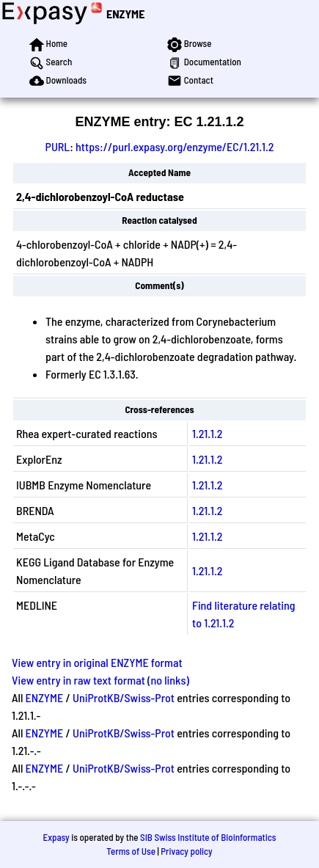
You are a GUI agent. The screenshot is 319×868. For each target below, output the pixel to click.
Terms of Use (131, 851)
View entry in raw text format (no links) (100, 680)
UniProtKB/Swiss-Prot (124, 697)
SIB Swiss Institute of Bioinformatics (208, 837)
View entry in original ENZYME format (97, 662)
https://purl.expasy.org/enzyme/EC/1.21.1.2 (175, 146)
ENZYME (125, 14)
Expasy (56, 837)
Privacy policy (186, 851)
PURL (58, 146)
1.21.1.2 (207, 433)
